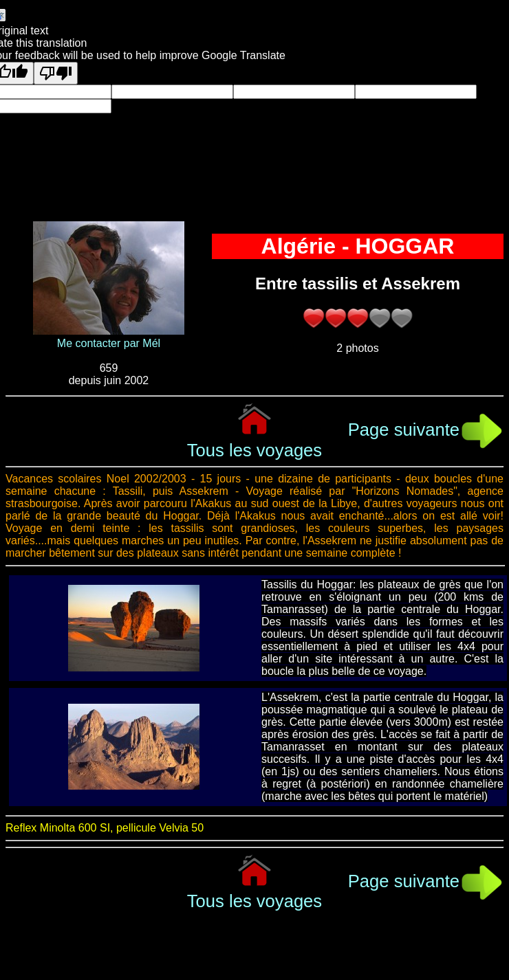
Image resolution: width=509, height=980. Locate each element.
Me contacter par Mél (109, 343)
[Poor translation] (56, 73)
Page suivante (426, 430)
